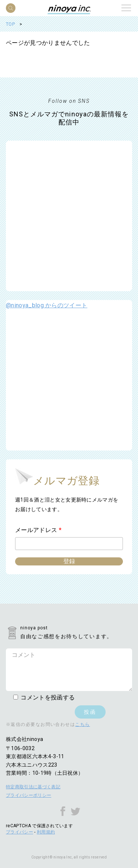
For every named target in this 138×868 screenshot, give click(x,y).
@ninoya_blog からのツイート (47, 305)
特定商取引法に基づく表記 (33, 787)
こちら (82, 724)
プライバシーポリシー (29, 795)
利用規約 (46, 832)
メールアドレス (38, 530)
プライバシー (20, 832)
